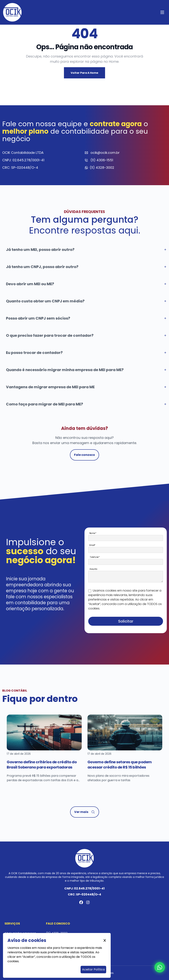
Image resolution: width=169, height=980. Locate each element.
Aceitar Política (93, 969)
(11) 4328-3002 (102, 168)
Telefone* (95, 557)
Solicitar (126, 621)
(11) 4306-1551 (102, 160)
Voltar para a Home (84, 73)
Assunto (93, 569)
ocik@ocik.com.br (105, 153)
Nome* (93, 533)
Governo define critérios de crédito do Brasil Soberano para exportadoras (42, 765)
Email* (92, 545)
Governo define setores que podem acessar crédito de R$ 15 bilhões (120, 765)
